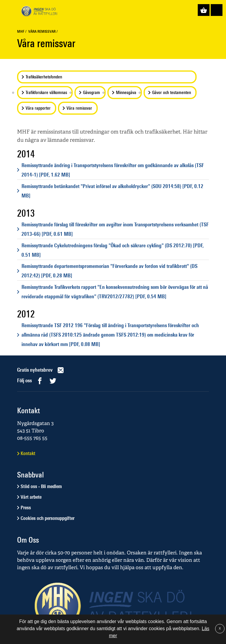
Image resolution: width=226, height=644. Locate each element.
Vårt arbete (31, 497)
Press (26, 508)
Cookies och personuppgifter (48, 518)
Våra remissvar (79, 108)
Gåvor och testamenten (172, 93)
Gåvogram (92, 93)
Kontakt (28, 453)
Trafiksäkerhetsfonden (44, 77)
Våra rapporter (38, 108)
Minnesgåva (126, 93)
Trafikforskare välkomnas (46, 93)
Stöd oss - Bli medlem (41, 486)
